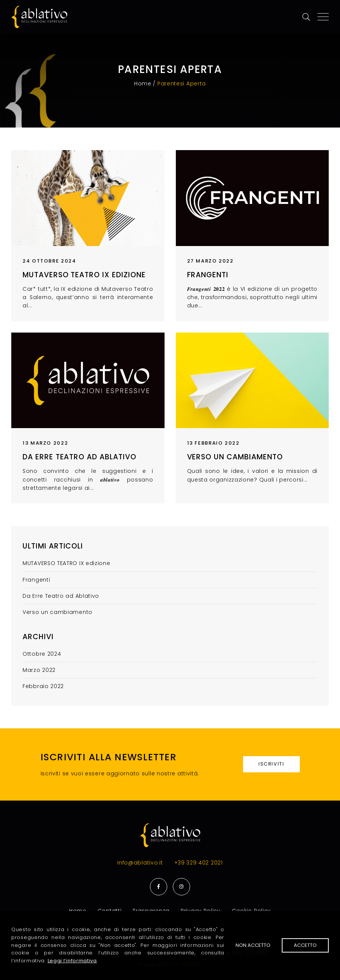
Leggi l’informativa (72, 961)
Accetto (305, 945)
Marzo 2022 (39, 670)
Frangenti (208, 275)
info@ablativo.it (140, 863)
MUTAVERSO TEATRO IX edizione (84, 275)
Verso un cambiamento (235, 457)
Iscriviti (271, 764)
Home (143, 84)
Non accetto (253, 945)
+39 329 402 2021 (199, 863)
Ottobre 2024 (42, 654)
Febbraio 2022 (43, 686)
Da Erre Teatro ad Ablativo (79, 457)
